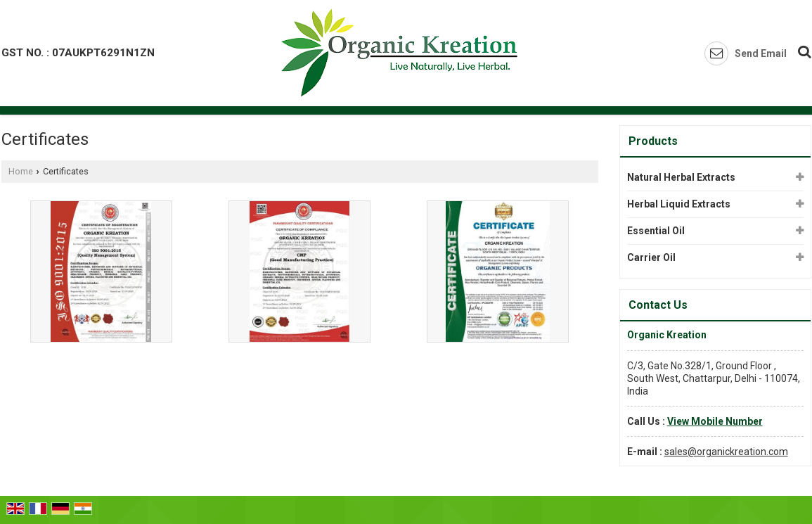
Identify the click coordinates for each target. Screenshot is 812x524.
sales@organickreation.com (726, 452)
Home (21, 171)
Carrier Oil (651, 257)
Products (653, 141)
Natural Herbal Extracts (681, 177)
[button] (715, 421)
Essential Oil (656, 231)
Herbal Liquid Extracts (679, 204)
